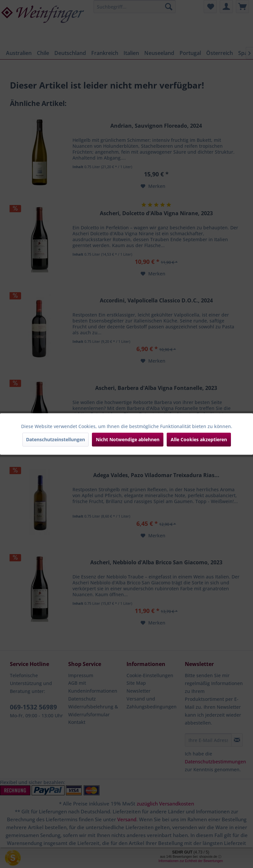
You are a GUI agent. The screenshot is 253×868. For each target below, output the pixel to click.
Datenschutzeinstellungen (56, 439)
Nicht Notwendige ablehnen (128, 439)
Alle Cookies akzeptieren (199, 439)
